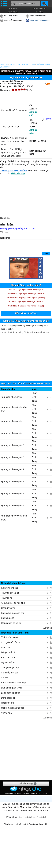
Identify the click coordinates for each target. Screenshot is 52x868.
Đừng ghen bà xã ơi (11, 625)
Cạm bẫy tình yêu (10, 675)
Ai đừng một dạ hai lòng (13, 605)
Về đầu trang (26, 786)
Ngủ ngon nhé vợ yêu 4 (12, 496)
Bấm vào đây (18, 173)
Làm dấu (5, 650)
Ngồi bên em (7, 705)
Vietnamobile (15, 64)
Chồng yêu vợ (8, 610)
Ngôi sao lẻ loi (8, 665)
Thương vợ (7, 600)
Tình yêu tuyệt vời (10, 670)
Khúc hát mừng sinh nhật (13, 685)
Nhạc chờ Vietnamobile (40, 20)
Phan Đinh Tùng (28, 64)
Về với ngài (7, 715)
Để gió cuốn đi (8, 654)
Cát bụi (5, 680)
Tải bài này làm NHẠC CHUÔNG (14, 171)
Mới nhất (13, 9)
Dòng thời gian (8, 700)
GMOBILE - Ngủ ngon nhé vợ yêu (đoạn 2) (26, 308)
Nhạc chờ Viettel (11, 16)
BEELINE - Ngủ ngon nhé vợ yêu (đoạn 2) (26, 304)
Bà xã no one (8, 620)
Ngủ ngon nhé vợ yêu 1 (12, 423)
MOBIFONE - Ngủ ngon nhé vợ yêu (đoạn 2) (26, 296)
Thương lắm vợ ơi (10, 595)
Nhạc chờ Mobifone (38, 16)
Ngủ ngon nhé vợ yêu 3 (12, 471)
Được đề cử (13, 12)
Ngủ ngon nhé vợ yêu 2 (12, 447)
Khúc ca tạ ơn (8, 660)
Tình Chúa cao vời (10, 639)
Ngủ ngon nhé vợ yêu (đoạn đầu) (14, 411)
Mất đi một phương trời (12, 710)
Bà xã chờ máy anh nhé (13, 615)
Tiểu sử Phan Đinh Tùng (26, 315)
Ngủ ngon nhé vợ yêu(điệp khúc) (14, 520)
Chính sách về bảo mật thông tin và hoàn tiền (26, 826)
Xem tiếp (48, 630)
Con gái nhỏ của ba (11, 645)
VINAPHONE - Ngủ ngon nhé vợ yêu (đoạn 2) (26, 300)
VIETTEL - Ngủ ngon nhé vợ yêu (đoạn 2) (26, 292)
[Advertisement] (26, 555)
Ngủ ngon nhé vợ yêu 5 (12, 508)
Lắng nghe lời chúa (10, 695)
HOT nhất (39, 12)
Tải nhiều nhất (39, 9)
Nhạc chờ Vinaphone (13, 20)
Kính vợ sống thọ (10, 590)
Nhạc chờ (4, 64)
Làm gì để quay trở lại (12, 690)
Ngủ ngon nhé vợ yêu (11, 399)
